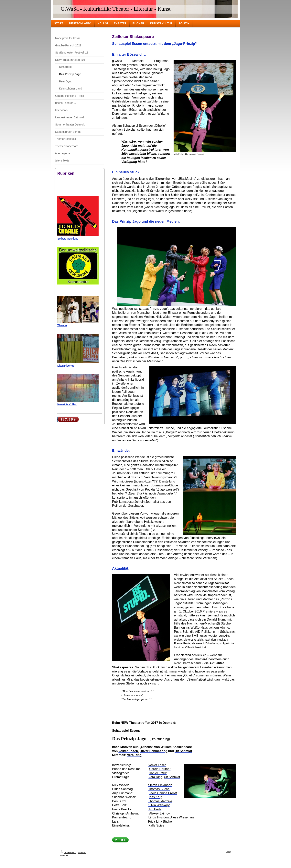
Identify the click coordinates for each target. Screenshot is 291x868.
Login (228, 852)
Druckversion (68, 852)
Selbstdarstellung (68, 239)
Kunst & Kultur (67, 404)
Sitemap (82, 852)
